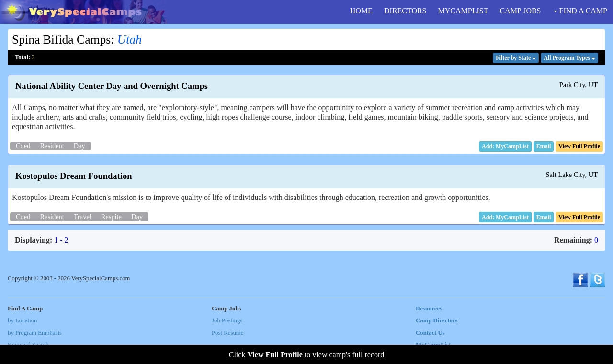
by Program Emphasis (35, 333)
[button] (544, 146)
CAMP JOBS (520, 11)
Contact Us (430, 333)
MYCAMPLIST (463, 11)
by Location (22, 320)
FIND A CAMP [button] (580, 11)
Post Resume (227, 333)
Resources (429, 309)
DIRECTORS (405, 11)
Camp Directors (437, 320)
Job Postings (227, 320)
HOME (361, 11)
